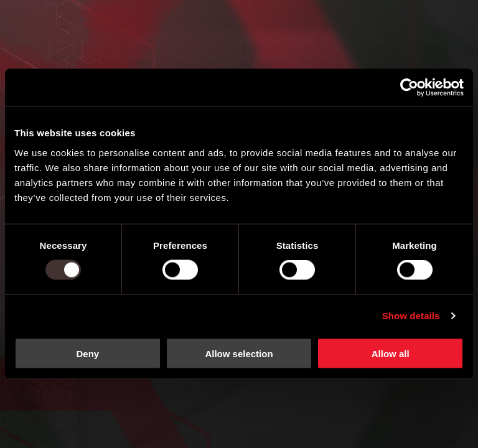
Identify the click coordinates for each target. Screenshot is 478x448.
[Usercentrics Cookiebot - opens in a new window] (409, 88)
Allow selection (239, 353)
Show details (411, 316)
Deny (87, 353)
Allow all (391, 353)
